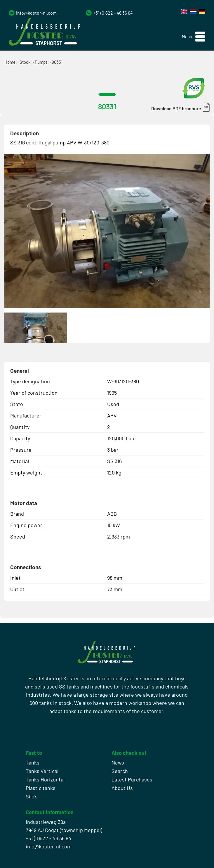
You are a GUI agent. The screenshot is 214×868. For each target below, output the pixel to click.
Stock (25, 62)
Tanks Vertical (42, 771)
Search (120, 771)
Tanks (33, 762)
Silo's (32, 796)
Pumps (41, 62)
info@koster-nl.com (36, 13)
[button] (194, 37)
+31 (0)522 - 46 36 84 (113, 13)
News (118, 762)
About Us (122, 788)
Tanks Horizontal (45, 779)
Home (10, 62)
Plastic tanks (41, 788)
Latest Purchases (132, 779)
